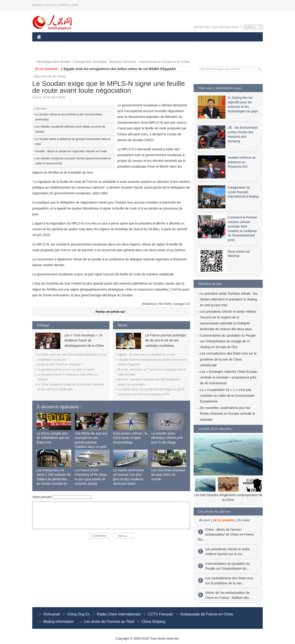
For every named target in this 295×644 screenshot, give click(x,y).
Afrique (61, 76)
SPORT (214, 43)
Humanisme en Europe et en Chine (164, 62)
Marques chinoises (123, 62)
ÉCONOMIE (65, 43)
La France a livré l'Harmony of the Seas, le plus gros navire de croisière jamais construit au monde (91, 479)
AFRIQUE (105, 43)
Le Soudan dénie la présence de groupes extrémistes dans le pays (73, 142)
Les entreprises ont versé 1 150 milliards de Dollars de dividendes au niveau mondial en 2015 (54, 479)
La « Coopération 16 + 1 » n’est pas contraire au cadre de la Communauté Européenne (227, 396)
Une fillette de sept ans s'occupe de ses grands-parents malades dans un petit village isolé (91, 442)
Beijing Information (59, 622)
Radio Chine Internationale (119, 614)
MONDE (86, 43)
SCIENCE (125, 43)
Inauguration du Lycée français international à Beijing (243, 192)
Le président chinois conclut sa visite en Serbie (66, 370)
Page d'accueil (42, 76)
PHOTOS (46, 53)
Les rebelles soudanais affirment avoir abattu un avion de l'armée (70, 129)
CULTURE (146, 43)
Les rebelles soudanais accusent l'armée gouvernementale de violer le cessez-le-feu (73, 161)
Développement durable (54, 62)
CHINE (45, 43)
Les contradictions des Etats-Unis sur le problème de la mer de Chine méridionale (228, 359)
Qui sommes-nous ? (227, 27)
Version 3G (202, 27)
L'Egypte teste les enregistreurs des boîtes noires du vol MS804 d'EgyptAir (118, 69)
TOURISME (234, 43)
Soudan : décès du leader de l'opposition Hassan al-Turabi (71, 151)
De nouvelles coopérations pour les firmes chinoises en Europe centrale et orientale (227, 414)
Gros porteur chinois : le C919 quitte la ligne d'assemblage (130, 438)
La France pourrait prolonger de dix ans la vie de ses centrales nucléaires (166, 340)
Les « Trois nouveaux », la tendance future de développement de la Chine (84, 340)
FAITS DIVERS (171, 43)
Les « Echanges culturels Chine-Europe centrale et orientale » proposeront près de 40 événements (229, 377)
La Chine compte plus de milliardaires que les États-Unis (53, 438)
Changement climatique (90, 62)
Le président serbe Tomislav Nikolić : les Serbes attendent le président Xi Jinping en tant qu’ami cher (229, 299)
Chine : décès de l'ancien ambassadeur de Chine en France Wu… (226, 535)
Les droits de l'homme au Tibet (109, 622)
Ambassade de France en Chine (207, 614)
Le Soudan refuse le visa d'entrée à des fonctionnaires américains (69, 117)
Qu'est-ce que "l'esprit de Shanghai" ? (60, 364)
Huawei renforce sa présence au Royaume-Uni (242, 162)
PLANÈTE (196, 43)
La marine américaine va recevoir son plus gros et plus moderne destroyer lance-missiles (129, 479)
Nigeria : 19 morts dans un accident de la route (147, 355)
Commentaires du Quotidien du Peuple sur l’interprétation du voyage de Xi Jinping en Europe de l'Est (228, 341)
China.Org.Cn (78, 614)
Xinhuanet (52, 614)
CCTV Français (160, 614)
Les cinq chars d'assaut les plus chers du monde (168, 475)
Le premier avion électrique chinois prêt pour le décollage (167, 438)
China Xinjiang (153, 622)
